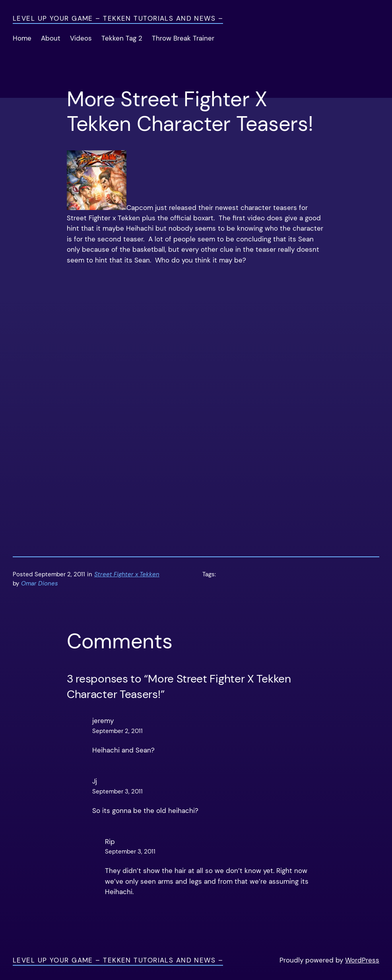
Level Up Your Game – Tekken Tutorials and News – (118, 18)
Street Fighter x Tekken (127, 575)
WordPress (362, 960)
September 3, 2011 (117, 792)
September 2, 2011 (117, 731)
